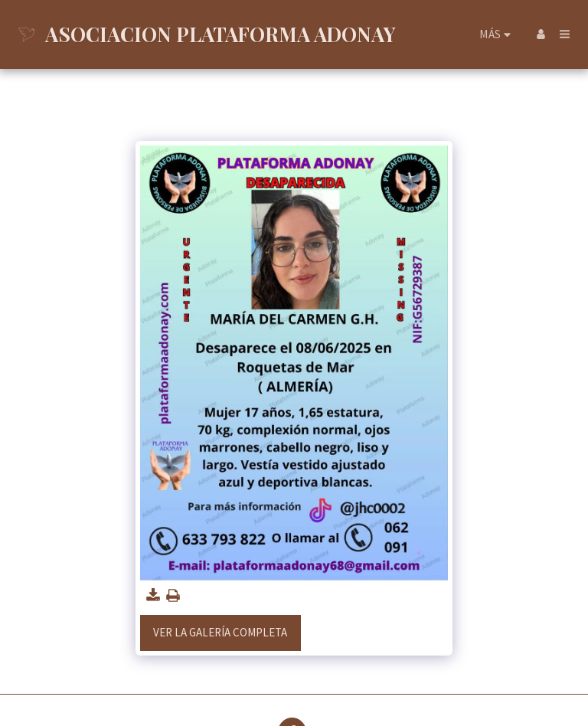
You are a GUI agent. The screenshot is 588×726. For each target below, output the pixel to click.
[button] (565, 34)
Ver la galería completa (220, 632)
